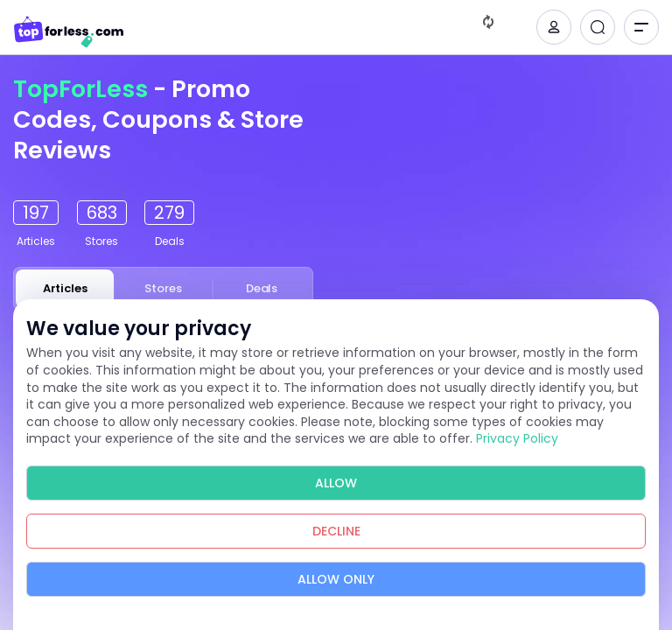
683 (102, 213)
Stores (163, 288)
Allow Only (336, 579)
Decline (336, 531)
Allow (336, 483)
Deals (262, 288)
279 (169, 213)
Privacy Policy (517, 438)
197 (36, 213)
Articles (65, 288)
